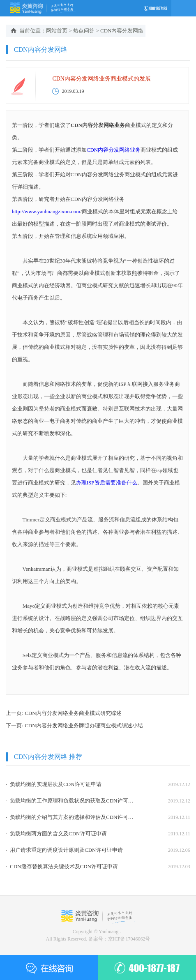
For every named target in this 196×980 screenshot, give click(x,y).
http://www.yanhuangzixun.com (46, 211)
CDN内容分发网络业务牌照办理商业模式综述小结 (84, 725)
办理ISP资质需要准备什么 (107, 483)
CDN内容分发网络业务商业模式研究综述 (73, 713)
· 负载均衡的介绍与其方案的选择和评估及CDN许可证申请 (70, 817)
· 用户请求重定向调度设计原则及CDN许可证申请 (64, 850)
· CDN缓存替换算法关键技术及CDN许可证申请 (62, 866)
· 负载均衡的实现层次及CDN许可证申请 (53, 784)
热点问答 (84, 31)
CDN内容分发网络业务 (114, 150)
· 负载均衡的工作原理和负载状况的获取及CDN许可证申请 (70, 801)
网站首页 (57, 31)
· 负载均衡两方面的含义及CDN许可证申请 (56, 834)
